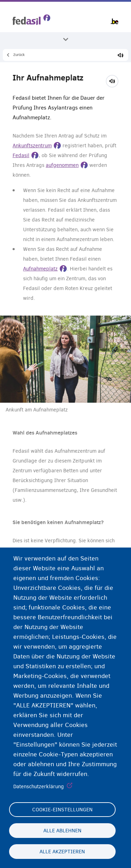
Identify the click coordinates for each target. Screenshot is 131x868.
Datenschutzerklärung (39, 786)
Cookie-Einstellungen (62, 810)
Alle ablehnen (62, 831)
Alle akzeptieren (62, 852)
